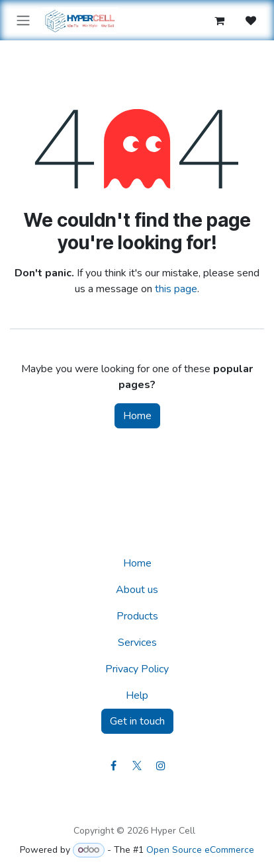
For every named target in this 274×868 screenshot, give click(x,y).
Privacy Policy (137, 669)
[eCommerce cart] (219, 20)
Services (137, 643)
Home (137, 416)
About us (137, 590)
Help (137, 695)
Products (137, 616)
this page (176, 289)
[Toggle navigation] (23, 20)
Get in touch (137, 721)
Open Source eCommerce (200, 850)
